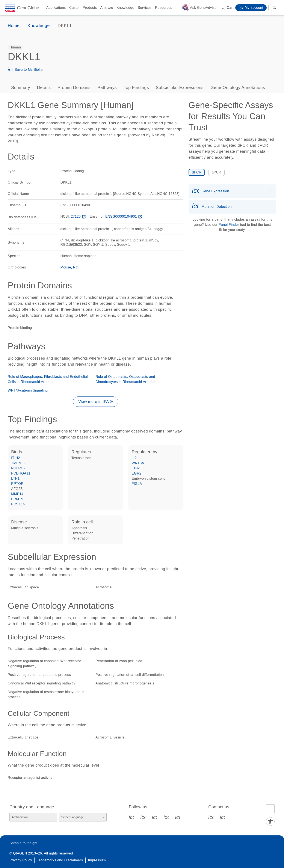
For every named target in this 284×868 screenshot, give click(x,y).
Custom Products (83, 8)
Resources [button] (164, 8)
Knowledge (125, 8)
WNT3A (138, 463)
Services (145, 8)
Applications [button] (56, 8)
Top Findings (136, 87)
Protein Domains (74, 87)
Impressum (97, 860)
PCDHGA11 (21, 473)
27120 (79, 216)
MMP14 (17, 494)
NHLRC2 (18, 468)
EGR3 (137, 468)
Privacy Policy (21, 860)
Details (44, 87)
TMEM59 (18, 463)
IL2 (134, 458)
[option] (15, 47)
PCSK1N (18, 504)
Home (14, 26)
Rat (76, 267)
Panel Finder (229, 225)
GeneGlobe (28, 8)
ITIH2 (16, 458)
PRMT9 (17, 499)
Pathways (107, 87)
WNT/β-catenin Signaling (28, 390)
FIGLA (137, 484)
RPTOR (17, 484)
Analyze (107, 8)
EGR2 (137, 473)
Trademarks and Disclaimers (60, 860)
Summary (21, 87)
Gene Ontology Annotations (238, 87)
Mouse (66, 267)
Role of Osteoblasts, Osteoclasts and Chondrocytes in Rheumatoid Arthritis (125, 379)
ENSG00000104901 (124, 216)
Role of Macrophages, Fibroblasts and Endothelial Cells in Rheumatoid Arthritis (48, 379)
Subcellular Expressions (180, 87)
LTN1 (15, 478)
